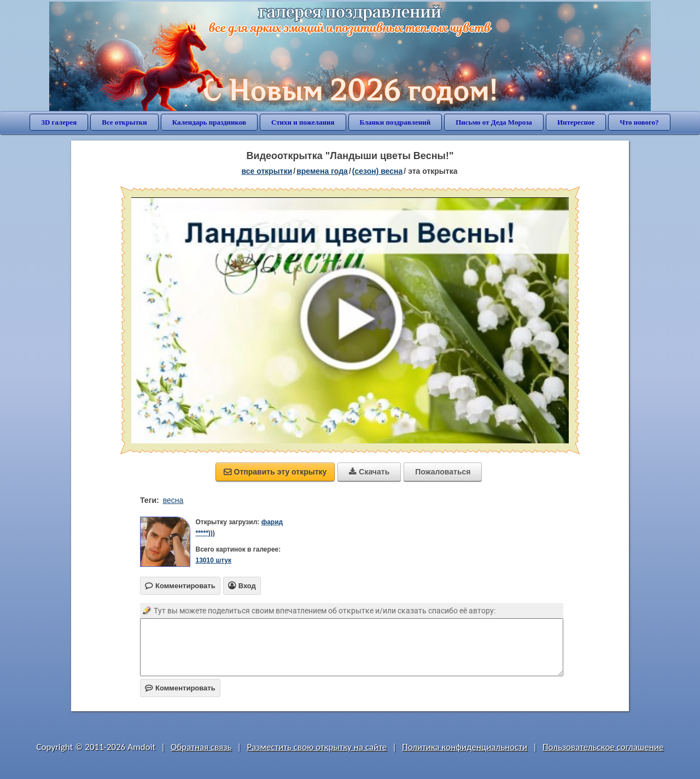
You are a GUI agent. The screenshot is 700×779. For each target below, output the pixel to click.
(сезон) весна (377, 171)
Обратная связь (201, 747)
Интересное (576, 122)
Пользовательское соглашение (603, 747)
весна (173, 500)
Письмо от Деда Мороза (494, 122)
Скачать (369, 472)
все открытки (267, 171)
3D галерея (59, 122)
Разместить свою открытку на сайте (317, 747)
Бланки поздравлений (395, 122)
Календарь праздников (209, 122)
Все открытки (124, 122)
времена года (322, 171)
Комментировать (180, 688)
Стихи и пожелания (303, 122)
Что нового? (639, 122)
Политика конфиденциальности (465, 747)
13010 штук (213, 560)
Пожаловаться (443, 472)
